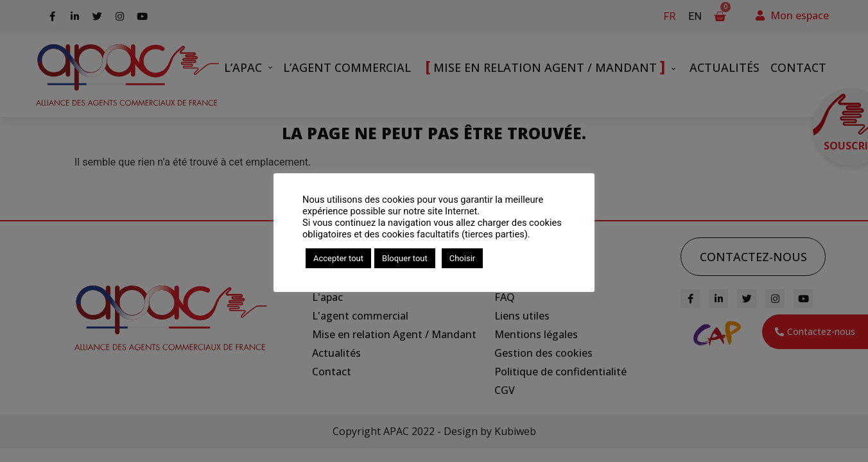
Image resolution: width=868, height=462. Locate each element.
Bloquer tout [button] (405, 258)
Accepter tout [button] (338, 258)
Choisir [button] (462, 258)
